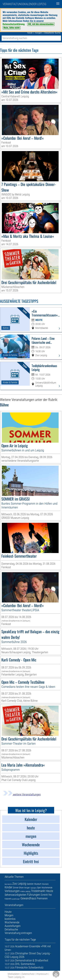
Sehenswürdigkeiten (15, 895)
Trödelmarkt (38, 891)
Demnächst (8, 884)
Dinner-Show (18, 888)
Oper (39, 888)
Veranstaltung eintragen (18, 933)
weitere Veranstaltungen (22, 794)
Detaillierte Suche (52, 33)
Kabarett (8, 899)
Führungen (34, 895)
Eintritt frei (46, 895)
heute (30, 33)
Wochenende (47, 888)
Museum (38, 884)
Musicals (45, 884)
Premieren (42, 898)
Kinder (8, 887)
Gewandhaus (28, 898)
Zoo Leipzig (19, 884)
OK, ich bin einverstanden (41, 24)
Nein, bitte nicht (12, 28)
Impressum (42, 974)
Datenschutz (28, 974)
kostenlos (10, 919)
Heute (50, 891)
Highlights (33, 888)
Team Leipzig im (16, 977)
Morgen (27, 888)
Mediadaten (14, 974)
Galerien (30, 884)
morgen (38, 33)
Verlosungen (12, 891)
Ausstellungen (16, 899)
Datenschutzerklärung (14, 24)
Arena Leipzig (25, 891)
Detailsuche (11, 929)
